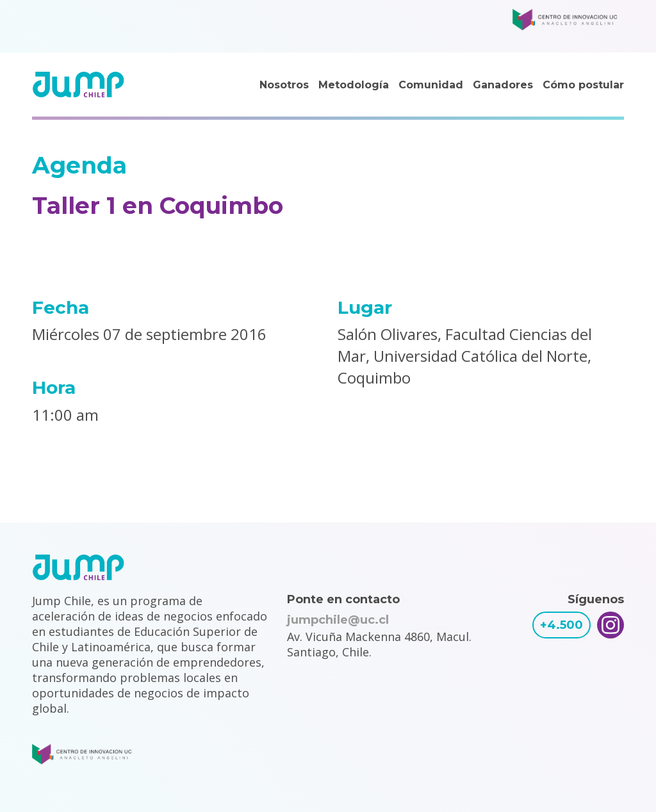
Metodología (354, 85)
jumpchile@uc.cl (338, 620)
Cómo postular (583, 85)
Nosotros (284, 85)
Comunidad (431, 85)
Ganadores (503, 85)
